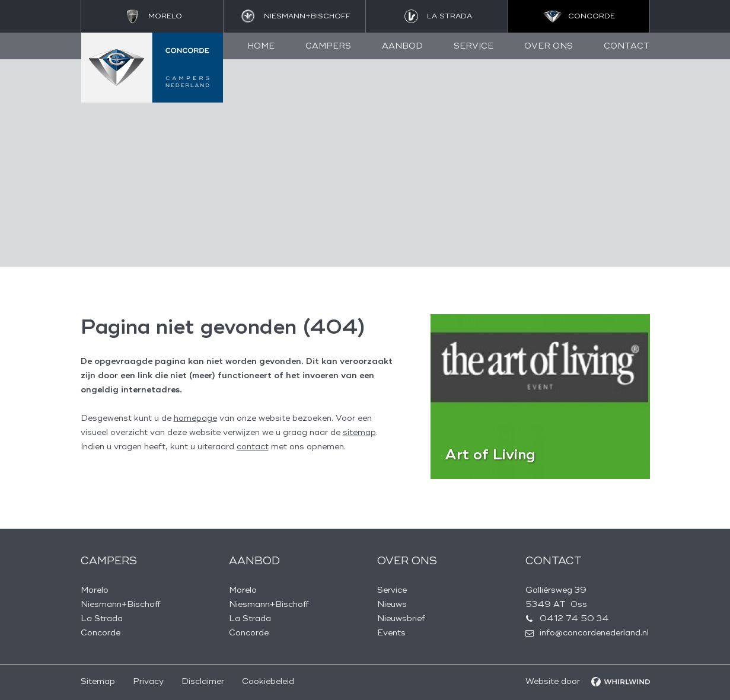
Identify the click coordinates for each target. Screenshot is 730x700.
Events (391, 633)
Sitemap (98, 681)
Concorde (101, 633)
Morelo (95, 590)
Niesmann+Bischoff (121, 604)
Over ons (549, 46)
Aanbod (402, 46)
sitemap (359, 432)
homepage (195, 418)
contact (253, 447)
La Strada (102, 619)
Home (261, 46)
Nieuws (392, 604)
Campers (328, 46)
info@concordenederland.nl (594, 633)
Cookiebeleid (268, 681)
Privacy (148, 681)
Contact (627, 46)
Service (474, 46)
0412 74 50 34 (574, 619)
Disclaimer (203, 681)
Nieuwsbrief (401, 619)
